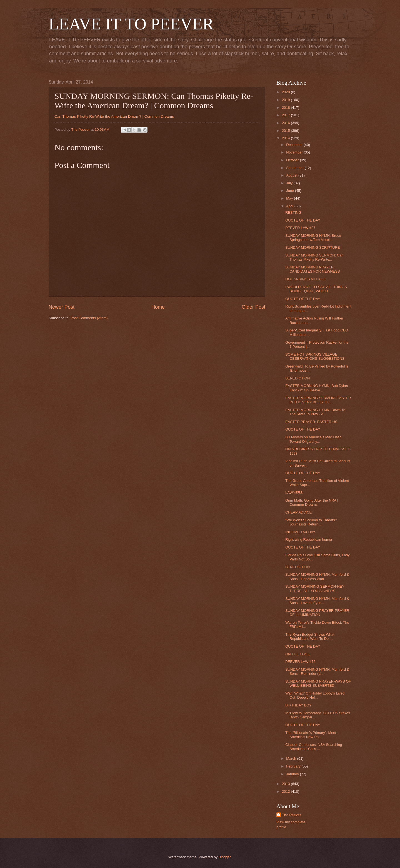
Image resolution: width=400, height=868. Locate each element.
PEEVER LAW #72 (300, 662)
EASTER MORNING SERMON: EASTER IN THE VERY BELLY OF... (318, 400)
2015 (286, 131)
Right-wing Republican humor (309, 539)
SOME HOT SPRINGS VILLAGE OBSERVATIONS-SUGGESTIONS (315, 356)
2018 (286, 108)
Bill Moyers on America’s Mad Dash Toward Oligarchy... (313, 439)
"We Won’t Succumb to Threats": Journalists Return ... (311, 522)
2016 (286, 123)
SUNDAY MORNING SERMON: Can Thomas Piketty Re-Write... (314, 257)
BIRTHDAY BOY (298, 705)
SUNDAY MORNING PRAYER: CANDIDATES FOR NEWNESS (312, 269)
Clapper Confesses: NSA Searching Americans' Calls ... (314, 747)
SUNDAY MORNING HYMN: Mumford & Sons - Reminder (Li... (317, 671)
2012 (286, 792)
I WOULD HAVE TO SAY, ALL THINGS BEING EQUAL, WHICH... (316, 289)
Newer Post (62, 307)
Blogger (225, 857)
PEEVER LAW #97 (300, 228)
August (292, 175)
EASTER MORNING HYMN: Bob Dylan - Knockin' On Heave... (318, 388)
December (295, 145)
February (294, 766)
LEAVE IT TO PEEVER (131, 24)
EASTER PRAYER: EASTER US (311, 422)
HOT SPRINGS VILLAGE (306, 279)
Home (158, 307)
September (295, 168)
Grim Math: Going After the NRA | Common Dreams (312, 502)
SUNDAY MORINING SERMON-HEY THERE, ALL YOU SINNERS (315, 588)
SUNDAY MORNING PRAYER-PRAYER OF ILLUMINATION (317, 613)
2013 (286, 784)
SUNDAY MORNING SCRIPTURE (312, 247)
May (290, 198)
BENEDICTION (297, 378)
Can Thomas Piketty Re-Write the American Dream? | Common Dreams (114, 116)
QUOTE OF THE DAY (303, 220)
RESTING (293, 212)
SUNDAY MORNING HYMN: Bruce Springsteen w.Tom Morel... (313, 238)
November (295, 152)
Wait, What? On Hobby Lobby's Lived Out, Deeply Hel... (315, 695)
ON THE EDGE (297, 654)
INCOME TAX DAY (300, 532)
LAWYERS (294, 493)
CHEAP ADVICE (298, 512)
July (290, 183)
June (291, 191)
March (292, 758)
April (290, 206)
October (293, 160)
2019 (286, 100)
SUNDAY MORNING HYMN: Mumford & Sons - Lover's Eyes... (317, 601)
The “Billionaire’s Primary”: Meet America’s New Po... (311, 735)
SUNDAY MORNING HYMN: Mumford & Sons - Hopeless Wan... (317, 577)
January (293, 774)
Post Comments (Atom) (89, 318)
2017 (286, 115)
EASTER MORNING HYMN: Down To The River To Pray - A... (315, 412)
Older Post (253, 307)
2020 (286, 92)
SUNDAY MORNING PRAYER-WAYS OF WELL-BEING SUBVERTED (318, 683)
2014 (286, 138)
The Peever (292, 815)
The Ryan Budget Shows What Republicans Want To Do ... (310, 636)
